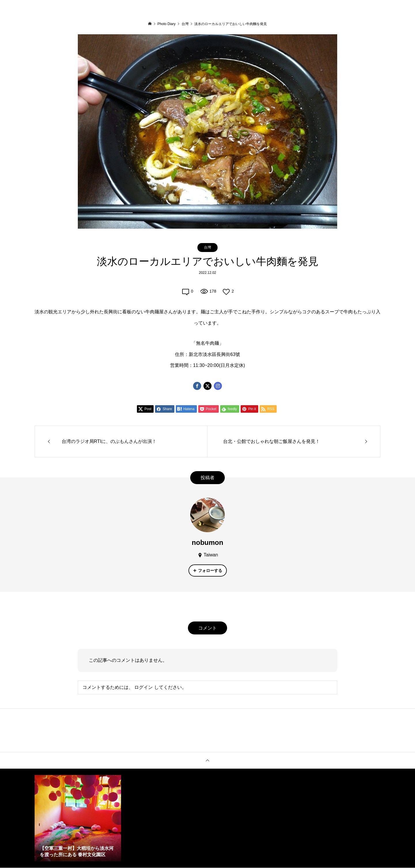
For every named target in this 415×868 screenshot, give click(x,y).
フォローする (210, 571)
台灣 (207, 247)
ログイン (144, 687)
